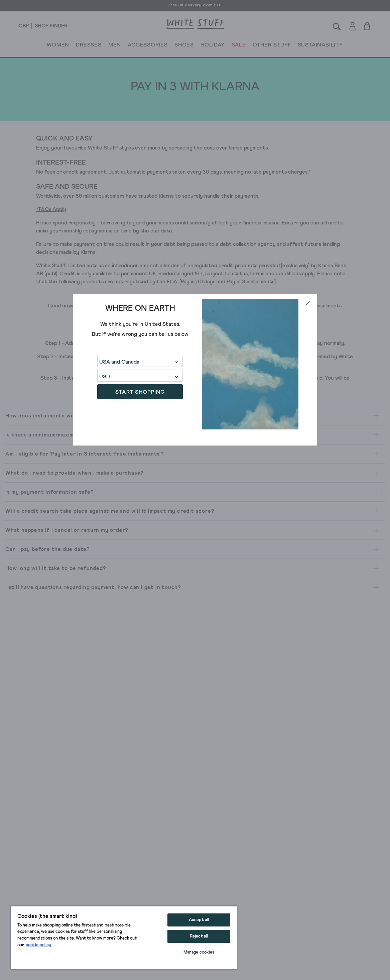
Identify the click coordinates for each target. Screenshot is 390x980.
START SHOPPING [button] (140, 392)
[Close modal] (308, 303)
